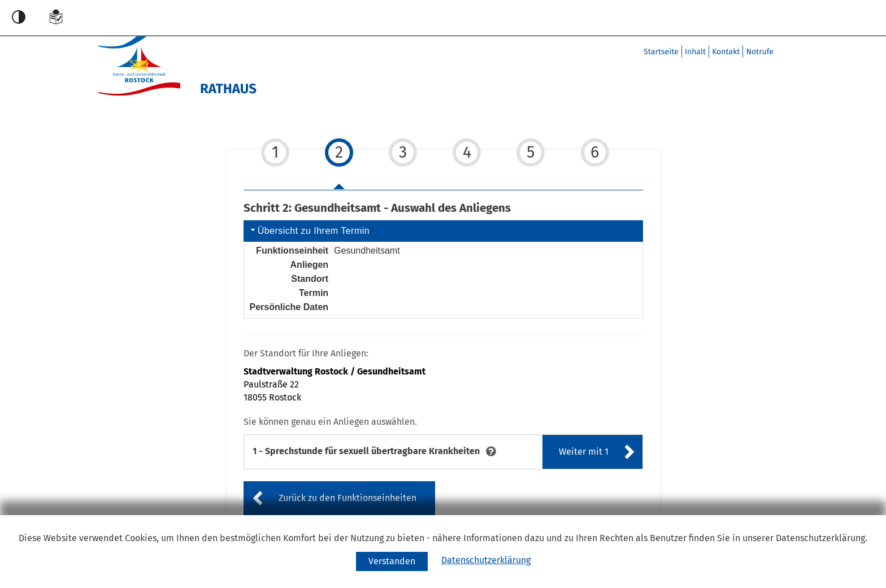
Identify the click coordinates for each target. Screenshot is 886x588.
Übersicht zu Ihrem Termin (309, 230)
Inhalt (695, 52)
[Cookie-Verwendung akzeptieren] (392, 561)
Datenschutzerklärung (486, 560)
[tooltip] (491, 451)
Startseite (661, 52)
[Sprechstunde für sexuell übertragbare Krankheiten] (366, 451)
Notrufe (760, 52)
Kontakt (726, 52)
